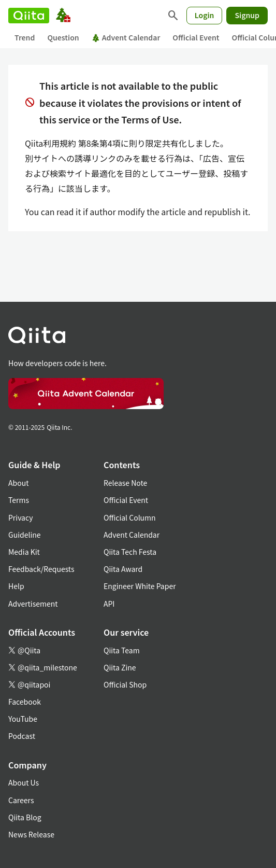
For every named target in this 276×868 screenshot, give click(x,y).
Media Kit (24, 552)
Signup (247, 15)
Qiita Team (122, 650)
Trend (25, 37)
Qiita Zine (120, 667)
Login (205, 15)
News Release (31, 834)
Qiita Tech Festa (130, 552)
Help (16, 586)
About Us (24, 782)
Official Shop (125, 684)
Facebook (25, 702)
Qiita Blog (25, 817)
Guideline (25, 535)
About (18, 483)
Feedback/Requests (41, 569)
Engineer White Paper (140, 586)
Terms (19, 500)
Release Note (125, 483)
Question (63, 37)
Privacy (20, 517)
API (109, 604)
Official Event (196, 37)
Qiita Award (123, 569)
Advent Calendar (126, 37)
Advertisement (33, 604)
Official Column (130, 517)
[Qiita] (29, 16)
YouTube (23, 719)
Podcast (22, 736)
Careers (21, 800)
